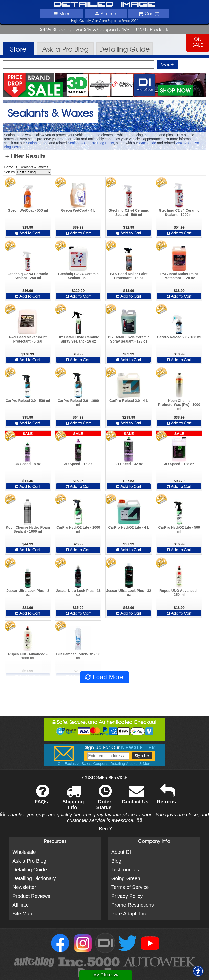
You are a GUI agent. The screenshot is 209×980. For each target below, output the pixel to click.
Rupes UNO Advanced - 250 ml (179, 593)
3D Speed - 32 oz (129, 464)
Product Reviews (31, 896)
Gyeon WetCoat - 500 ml (28, 210)
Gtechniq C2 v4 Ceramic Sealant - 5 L (78, 276)
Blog (116, 861)
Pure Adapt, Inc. (129, 914)
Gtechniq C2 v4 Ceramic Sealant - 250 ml (28, 276)
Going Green (126, 878)
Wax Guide (148, 143)
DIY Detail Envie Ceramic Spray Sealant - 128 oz (129, 339)
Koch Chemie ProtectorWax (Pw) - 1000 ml (179, 405)
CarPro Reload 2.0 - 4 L (129, 401)
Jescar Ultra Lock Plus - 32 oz (129, 593)
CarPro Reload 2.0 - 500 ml (28, 401)
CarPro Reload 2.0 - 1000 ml (78, 403)
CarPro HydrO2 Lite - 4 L (129, 527)
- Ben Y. (104, 829)
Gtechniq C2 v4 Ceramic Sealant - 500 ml (129, 212)
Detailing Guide (30, 870)
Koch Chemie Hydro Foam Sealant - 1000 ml (28, 529)
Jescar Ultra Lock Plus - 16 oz (78, 593)
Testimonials (125, 870)
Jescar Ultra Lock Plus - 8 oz (28, 593)
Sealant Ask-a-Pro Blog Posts (91, 143)
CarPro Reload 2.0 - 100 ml (179, 337)
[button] (198, 971)
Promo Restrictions (133, 905)
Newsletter (24, 887)
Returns (166, 798)
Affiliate (20, 905)
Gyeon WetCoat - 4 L (78, 210)
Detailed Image (104, 5)
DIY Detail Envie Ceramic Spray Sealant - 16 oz (78, 339)
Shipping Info (73, 800)
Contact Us (135, 798)
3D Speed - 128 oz (179, 464)
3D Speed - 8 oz (28, 464)
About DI (121, 852)
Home (8, 167)
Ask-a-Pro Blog (29, 861)
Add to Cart (28, 233)
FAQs (42, 798)
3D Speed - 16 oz (78, 464)
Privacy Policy (127, 896)
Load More (104, 677)
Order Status (104, 800)
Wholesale (24, 852)
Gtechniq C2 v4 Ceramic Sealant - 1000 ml (179, 212)
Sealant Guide (37, 143)
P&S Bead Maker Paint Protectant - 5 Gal (28, 339)
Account (106, 13)
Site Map (22, 914)
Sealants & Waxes (34, 167)
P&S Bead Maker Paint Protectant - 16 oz (129, 276)
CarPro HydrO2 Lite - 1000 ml (78, 529)
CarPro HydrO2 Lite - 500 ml (179, 529)
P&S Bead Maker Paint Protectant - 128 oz (179, 276)
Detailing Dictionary (34, 878)
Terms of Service (130, 887)
